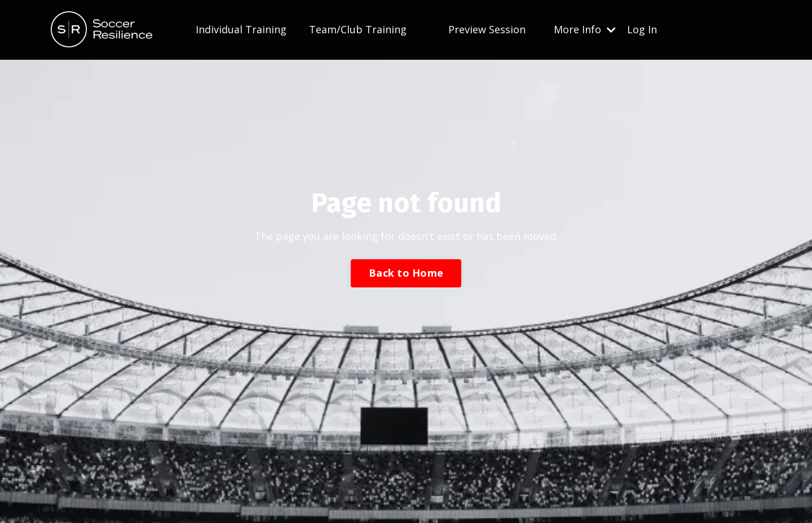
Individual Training (241, 29)
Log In (642, 29)
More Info (585, 29)
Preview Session (487, 29)
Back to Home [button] (406, 273)
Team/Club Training (358, 29)
